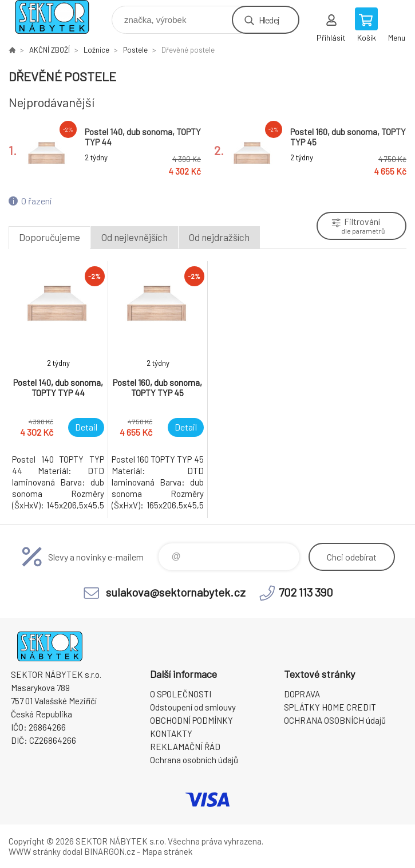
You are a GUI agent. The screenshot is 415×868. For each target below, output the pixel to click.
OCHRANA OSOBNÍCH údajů (335, 720)
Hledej (269, 20)
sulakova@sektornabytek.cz (176, 592)
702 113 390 (306, 592)
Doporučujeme (50, 237)
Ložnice (96, 50)
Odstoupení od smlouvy (193, 707)
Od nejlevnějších (135, 237)
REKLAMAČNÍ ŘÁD (185, 747)
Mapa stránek (167, 851)
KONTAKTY (171, 733)
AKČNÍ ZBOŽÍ (50, 50)
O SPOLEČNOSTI (181, 694)
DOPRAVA (302, 694)
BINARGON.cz (110, 851)
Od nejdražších (219, 237)
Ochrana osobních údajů (194, 760)
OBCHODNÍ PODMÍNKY (191, 720)
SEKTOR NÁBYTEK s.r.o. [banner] (59, 17)
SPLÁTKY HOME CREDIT (330, 707)
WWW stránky (35, 851)
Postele (135, 50)
